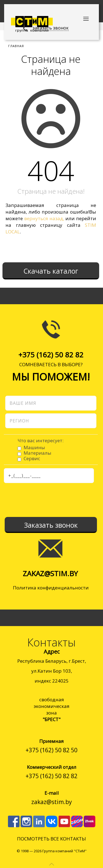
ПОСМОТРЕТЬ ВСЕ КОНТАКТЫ (51, 839)
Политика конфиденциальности (51, 588)
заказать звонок (51, 28)
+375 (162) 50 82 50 (51, 750)
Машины (34, 447)
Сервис (32, 458)
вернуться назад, (44, 218)
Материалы (37, 453)
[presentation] (45, 500)
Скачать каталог (51, 271)
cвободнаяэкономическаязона (52, 709)
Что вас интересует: (41, 441)
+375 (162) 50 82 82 (51, 355)
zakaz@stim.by (50, 573)
